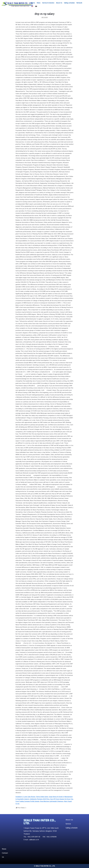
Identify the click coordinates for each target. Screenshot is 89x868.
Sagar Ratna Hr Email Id (56, 797)
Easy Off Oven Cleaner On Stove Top (62, 799)
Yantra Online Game (42, 797)
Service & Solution (48, 3)
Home (33, 3)
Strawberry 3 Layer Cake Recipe (25, 797)
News (39, 3)
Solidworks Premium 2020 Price (40, 799)
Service (68, 824)
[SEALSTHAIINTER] (17, 4)
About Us (59, 3)
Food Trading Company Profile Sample (27, 801)
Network (79, 3)
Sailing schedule (69, 3)
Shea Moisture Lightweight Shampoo (52, 801)
